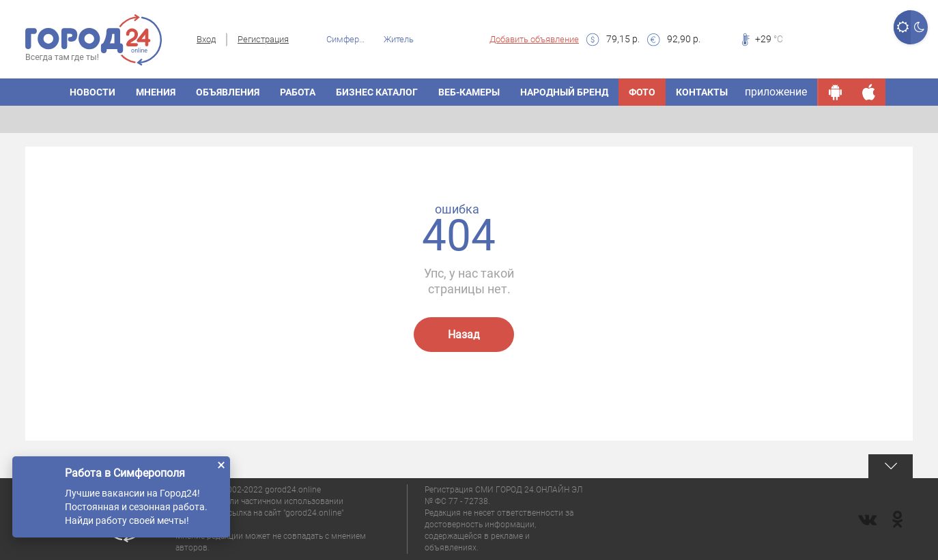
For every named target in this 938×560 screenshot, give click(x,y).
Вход (206, 39)
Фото (642, 92)
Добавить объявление (534, 39)
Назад (464, 335)
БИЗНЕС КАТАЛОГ (377, 92)
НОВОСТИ (93, 92)
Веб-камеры (469, 92)
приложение (776, 92)
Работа (298, 92)
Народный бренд (564, 92)
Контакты (702, 92)
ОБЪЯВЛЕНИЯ (228, 92)
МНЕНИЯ (156, 92)
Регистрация (263, 39)
